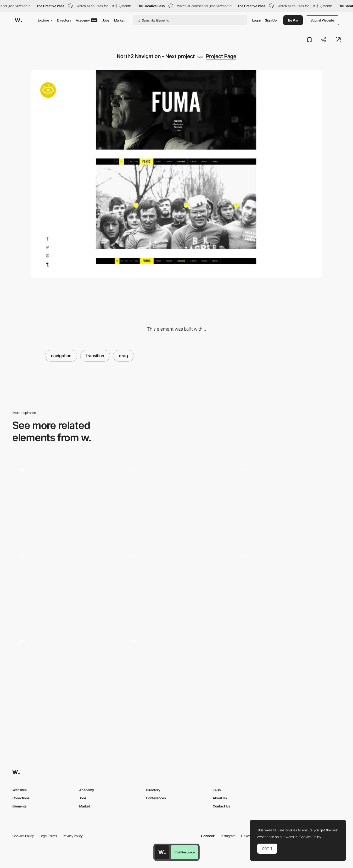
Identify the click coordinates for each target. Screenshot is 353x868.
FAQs (217, 790)
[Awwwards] (18, 20)
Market (119, 20)
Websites (20, 790)
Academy (87, 20)
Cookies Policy (23, 836)
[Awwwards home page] (162, 852)
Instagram (228, 836)
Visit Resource (185, 852)
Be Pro (293, 20)
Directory (64, 20)
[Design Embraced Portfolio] (66, 586)
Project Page (221, 56)
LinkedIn (247, 836)
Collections (21, 798)
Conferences (156, 798)
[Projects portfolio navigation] (287, 499)
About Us (220, 798)
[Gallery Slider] (177, 587)
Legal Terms (48, 836)
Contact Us (221, 806)
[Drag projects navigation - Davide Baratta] (177, 499)
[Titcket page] (66, 673)
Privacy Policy (73, 836)
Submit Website (322, 20)
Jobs (106, 20)
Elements (20, 806)
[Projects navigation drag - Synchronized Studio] (177, 671)
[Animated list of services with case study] (66, 501)
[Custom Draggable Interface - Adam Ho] (287, 586)
